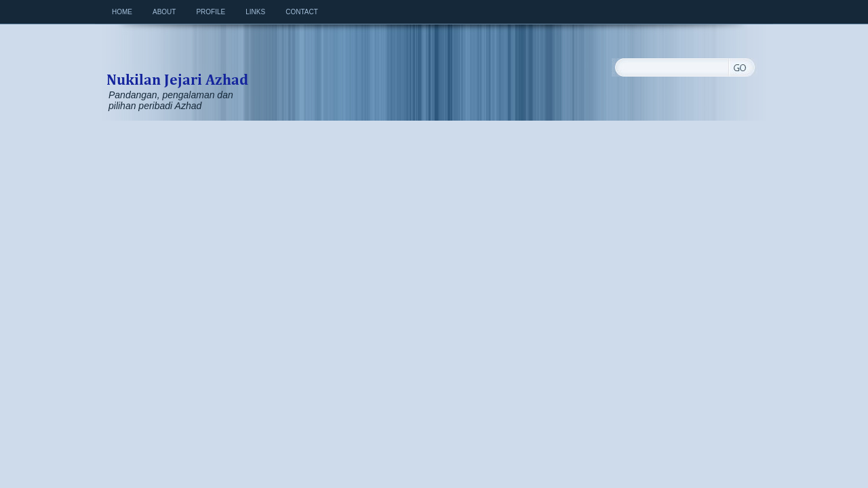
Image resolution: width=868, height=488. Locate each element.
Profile (211, 12)
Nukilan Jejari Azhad (177, 65)
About (164, 12)
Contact (302, 12)
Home (122, 12)
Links (255, 12)
